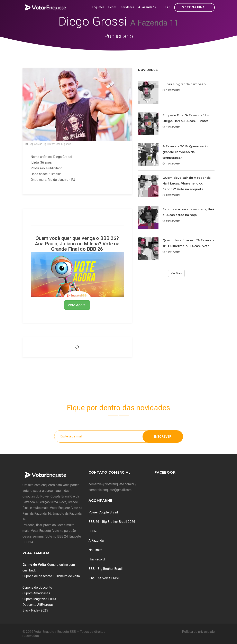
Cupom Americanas (36, 593)
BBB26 (93, 531)
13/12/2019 (171, 90)
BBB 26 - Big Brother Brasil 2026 (112, 522)
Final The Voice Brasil (104, 578)
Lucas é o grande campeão (184, 84)
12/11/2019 (171, 252)
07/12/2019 (171, 195)
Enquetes (98, 7)
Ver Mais (176, 273)
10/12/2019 (171, 164)
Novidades (127, 7)
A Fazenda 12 (147, 7)
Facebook (165, 472)
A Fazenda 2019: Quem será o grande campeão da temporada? (186, 152)
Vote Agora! (77, 305)
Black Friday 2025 (35, 610)
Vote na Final (194, 7)
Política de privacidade (198, 632)
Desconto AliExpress (38, 605)
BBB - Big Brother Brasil (106, 569)
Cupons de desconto (37, 588)
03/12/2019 (171, 221)
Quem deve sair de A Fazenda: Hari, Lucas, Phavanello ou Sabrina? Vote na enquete (187, 183)
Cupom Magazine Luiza (39, 599)
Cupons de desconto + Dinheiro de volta (51, 576)
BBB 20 (165, 7)
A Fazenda (96, 541)
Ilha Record (97, 559)
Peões (112, 7)
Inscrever (163, 436)
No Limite (95, 550)
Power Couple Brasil (103, 512)
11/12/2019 (171, 127)
